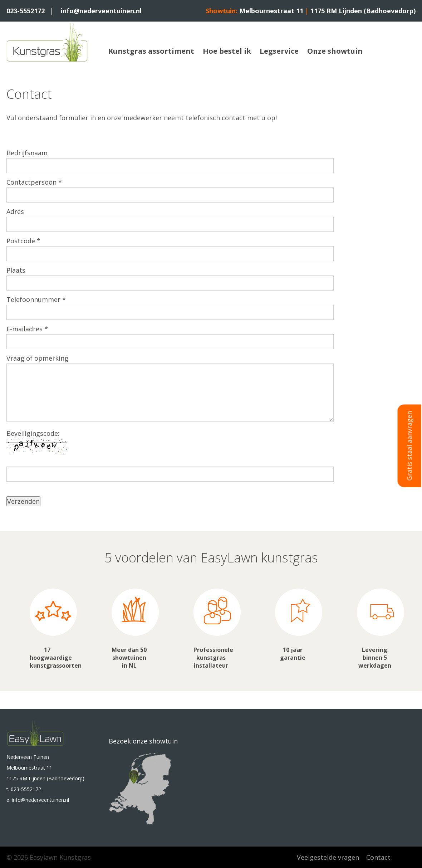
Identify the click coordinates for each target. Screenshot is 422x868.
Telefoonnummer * (36, 299)
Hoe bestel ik (227, 51)
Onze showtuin (335, 51)
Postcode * (23, 241)
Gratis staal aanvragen (409, 446)
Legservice (279, 51)
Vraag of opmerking (37, 358)
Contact (378, 857)
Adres (15, 211)
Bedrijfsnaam (27, 153)
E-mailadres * (27, 329)
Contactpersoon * (34, 182)
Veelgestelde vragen (328, 857)
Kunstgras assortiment (151, 51)
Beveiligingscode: (33, 433)
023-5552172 (26, 11)
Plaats (16, 270)
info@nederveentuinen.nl (101, 11)
